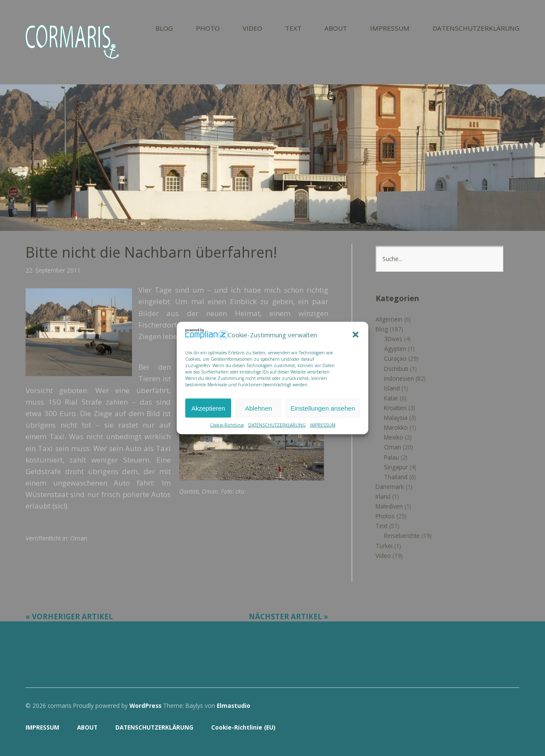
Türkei (384, 546)
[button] (356, 335)
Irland (383, 496)
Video (383, 556)
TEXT (293, 29)
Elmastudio (234, 706)
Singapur (396, 467)
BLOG (164, 29)
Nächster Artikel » (288, 617)
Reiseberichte (402, 536)
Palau (392, 457)
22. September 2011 (53, 270)
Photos (385, 516)
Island (392, 388)
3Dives (393, 339)
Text (381, 526)
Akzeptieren (208, 408)
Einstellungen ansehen (323, 408)
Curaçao (395, 358)
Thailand (396, 477)
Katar (391, 398)
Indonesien (399, 378)
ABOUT (336, 29)
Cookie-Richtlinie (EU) (243, 727)
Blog (382, 329)
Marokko (396, 427)
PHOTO (208, 29)
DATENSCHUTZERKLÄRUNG (277, 425)
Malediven (389, 506)
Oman (79, 538)
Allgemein (389, 319)
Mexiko (394, 437)
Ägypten (395, 349)
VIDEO (252, 29)
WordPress (145, 706)
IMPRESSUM (323, 425)
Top (511, 727)
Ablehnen (258, 408)
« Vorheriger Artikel (69, 617)
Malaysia (396, 418)
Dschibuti (396, 369)
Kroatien (395, 408)
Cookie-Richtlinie (227, 425)
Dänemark (390, 487)
